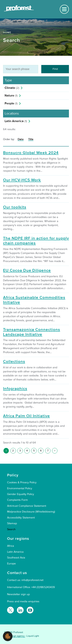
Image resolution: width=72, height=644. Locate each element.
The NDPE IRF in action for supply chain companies (36, 241)
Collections (14, 362)
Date (21, 139)
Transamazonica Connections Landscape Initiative (32, 332)
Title (31, 139)
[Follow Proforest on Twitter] (10, 610)
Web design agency (15, 636)
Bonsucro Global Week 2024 (31, 153)
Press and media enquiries (23, 601)
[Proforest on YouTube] (30, 610)
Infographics (15, 389)
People (11, 103)
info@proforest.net (32, 580)
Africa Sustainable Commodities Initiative (34, 300)
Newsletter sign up (18, 594)
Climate (12, 88)
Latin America (16, 121)
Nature (11, 96)
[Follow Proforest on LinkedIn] (20, 610)
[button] (8, 636)
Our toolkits (15, 207)
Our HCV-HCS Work (22, 180)
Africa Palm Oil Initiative (26, 416)
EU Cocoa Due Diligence (27, 270)
